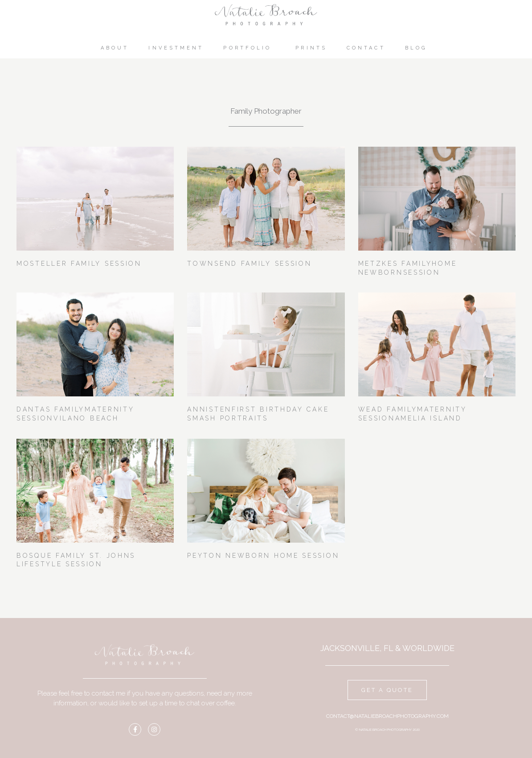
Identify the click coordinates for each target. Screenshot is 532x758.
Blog (418, 48)
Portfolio (250, 48)
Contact (366, 48)
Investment (176, 48)
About (115, 48)
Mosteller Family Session (79, 264)
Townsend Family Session (249, 264)
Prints (311, 48)
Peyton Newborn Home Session (263, 556)
